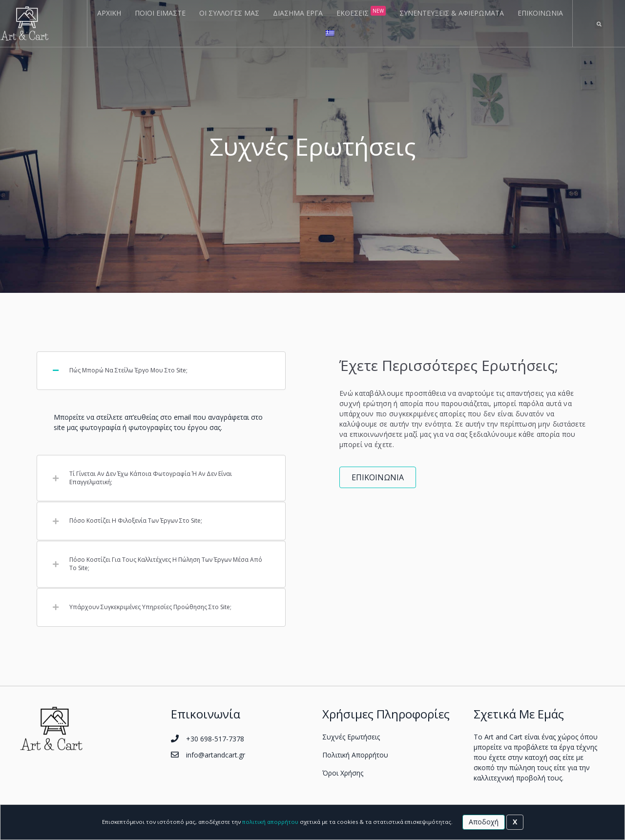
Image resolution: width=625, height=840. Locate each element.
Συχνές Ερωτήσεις (351, 737)
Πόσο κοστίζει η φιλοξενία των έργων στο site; (136, 521)
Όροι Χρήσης (343, 773)
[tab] (161, 371)
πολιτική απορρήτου (270, 822)
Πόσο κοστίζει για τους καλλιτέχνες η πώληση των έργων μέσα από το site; (166, 564)
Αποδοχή (484, 822)
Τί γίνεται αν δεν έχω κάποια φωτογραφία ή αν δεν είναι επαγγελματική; (151, 478)
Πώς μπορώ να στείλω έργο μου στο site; (128, 370)
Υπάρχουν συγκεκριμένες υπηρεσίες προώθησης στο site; (150, 607)
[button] (378, 477)
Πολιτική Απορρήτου (355, 755)
